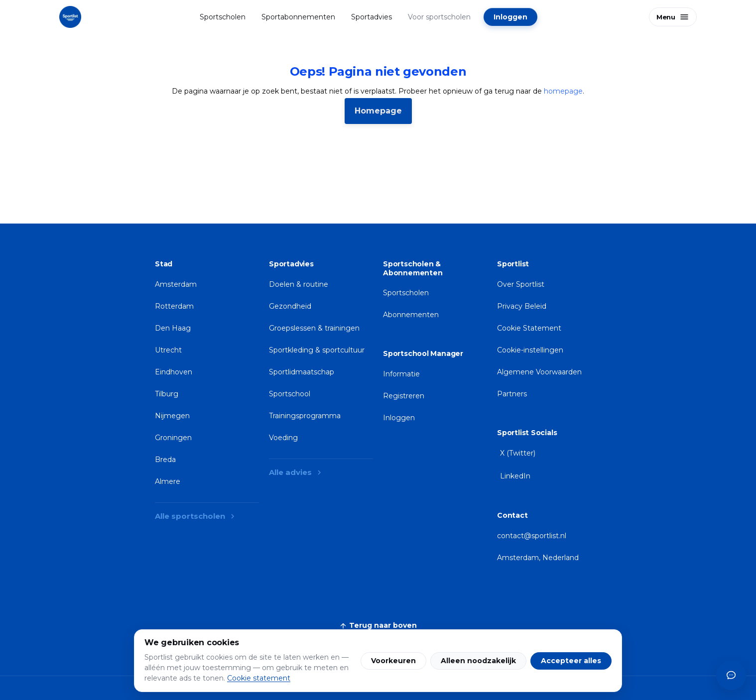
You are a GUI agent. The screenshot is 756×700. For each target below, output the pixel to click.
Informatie (401, 374)
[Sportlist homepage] (70, 17)
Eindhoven (174, 372)
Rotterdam (174, 306)
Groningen (173, 438)
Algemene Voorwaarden (539, 372)
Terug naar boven (378, 625)
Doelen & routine (299, 284)
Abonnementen (411, 315)
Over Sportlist (521, 284)
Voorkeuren (393, 661)
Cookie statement (259, 678)
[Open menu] (673, 17)
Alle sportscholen (196, 516)
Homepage (378, 111)
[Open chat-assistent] (731, 675)
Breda (165, 460)
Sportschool (290, 394)
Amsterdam (176, 284)
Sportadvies (372, 17)
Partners (512, 394)
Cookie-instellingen (530, 350)
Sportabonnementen (298, 17)
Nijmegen (172, 416)
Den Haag (173, 328)
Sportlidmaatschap (302, 372)
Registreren (404, 396)
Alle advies (296, 472)
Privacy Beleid (522, 306)
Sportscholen (223, 17)
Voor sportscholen (439, 17)
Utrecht (168, 350)
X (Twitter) (518, 453)
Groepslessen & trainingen (314, 328)
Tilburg (167, 394)
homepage (563, 91)
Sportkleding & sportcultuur (317, 350)
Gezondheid (290, 306)
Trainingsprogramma (305, 416)
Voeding (283, 438)
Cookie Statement (529, 328)
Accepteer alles (571, 661)
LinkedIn (515, 476)
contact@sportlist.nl (532, 536)
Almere (168, 481)
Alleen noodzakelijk (478, 661)
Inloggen (510, 17)
